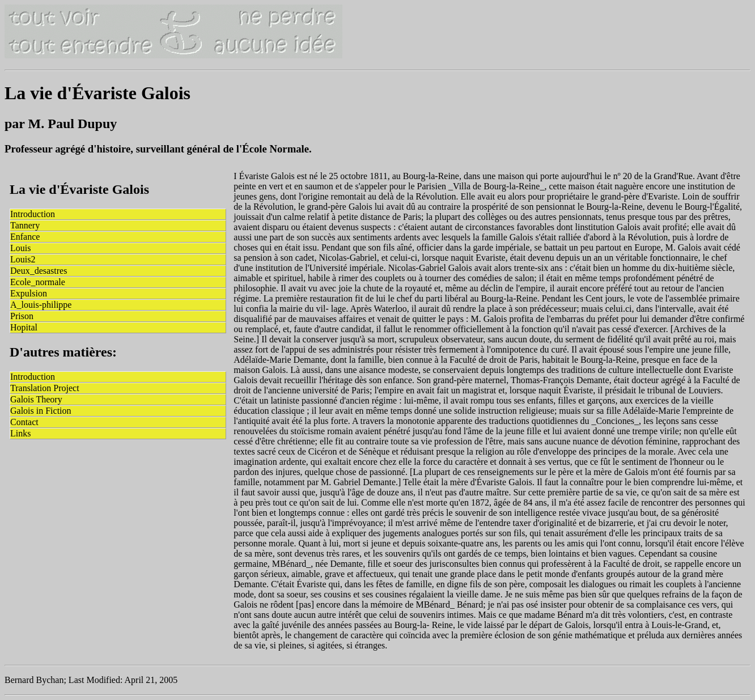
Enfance (25, 237)
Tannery (25, 225)
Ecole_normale (38, 282)
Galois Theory (36, 399)
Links (20, 433)
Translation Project (45, 388)
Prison (22, 316)
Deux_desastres (39, 271)
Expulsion (29, 293)
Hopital (24, 327)
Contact (24, 422)
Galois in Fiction (41, 411)
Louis (20, 248)
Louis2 (23, 259)
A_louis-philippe (41, 305)
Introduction (33, 214)
